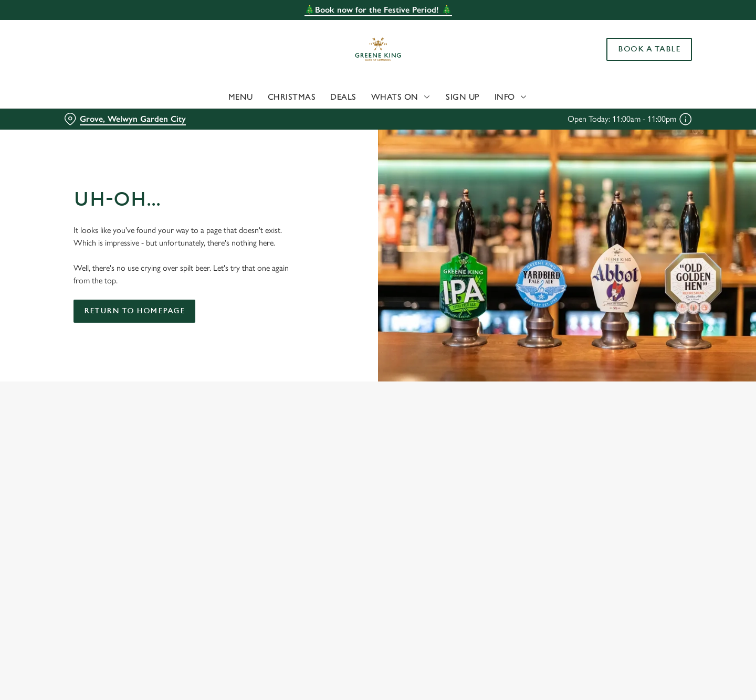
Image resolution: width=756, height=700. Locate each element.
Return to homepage (134, 311)
